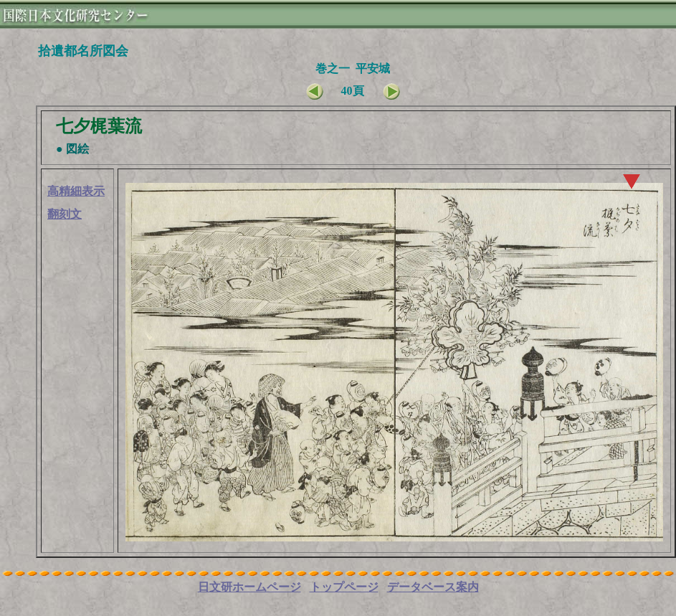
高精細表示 (76, 191)
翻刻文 (65, 214)
